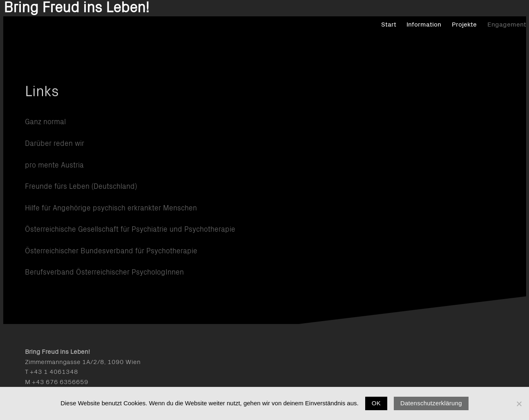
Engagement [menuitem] (485, 41)
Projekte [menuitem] (442, 41)
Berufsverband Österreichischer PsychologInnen (104, 273)
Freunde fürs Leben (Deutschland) (81, 187)
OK (376, 403)
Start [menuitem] (367, 41)
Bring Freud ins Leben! (98, 36)
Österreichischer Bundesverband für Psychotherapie (111, 251)
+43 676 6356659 (60, 382)
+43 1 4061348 (54, 372)
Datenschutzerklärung (431, 403)
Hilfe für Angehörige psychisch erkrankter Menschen (111, 208)
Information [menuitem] (402, 41)
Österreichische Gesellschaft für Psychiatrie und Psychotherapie (130, 230)
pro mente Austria (54, 165)
